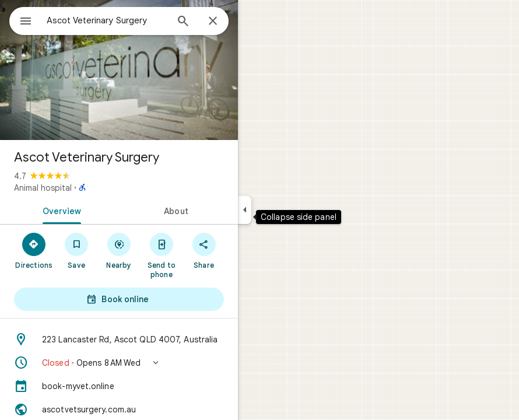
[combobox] (107, 20)
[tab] (59, 210)
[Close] (213, 22)
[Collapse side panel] (245, 210)
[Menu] (26, 22)
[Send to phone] (161, 255)
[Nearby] (119, 250)
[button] (119, 363)
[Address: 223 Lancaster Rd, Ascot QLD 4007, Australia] (119, 339)
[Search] (183, 22)
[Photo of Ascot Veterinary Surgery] (119, 70)
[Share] (204, 250)
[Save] (77, 250)
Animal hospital (43, 188)
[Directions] (34, 250)
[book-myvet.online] (119, 386)
